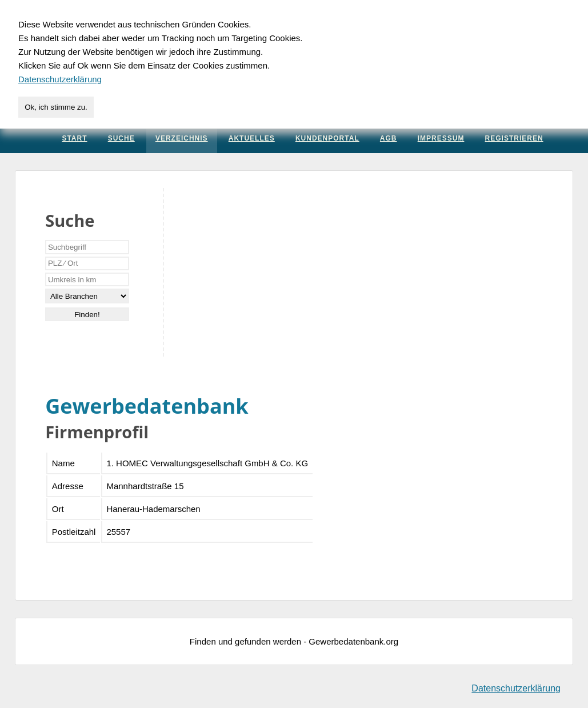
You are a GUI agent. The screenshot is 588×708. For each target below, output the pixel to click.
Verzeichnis (182, 138)
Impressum (441, 138)
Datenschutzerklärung (516, 688)
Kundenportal (327, 138)
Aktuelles (252, 138)
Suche (121, 138)
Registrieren (514, 138)
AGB (389, 138)
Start (74, 138)
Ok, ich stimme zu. (56, 107)
